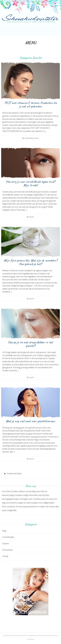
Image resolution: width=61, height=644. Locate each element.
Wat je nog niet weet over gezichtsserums (30, 421)
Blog (4, 531)
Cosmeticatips (29, 138)
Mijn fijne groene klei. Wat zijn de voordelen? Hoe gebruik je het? (31, 262)
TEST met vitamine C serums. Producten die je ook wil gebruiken (30, 104)
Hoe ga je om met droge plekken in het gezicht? (30, 344)
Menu (31, 43)
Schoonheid (7, 550)
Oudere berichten (14, 473)
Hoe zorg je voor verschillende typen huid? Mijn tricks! (31, 183)
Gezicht (36, 138)
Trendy (5, 556)
